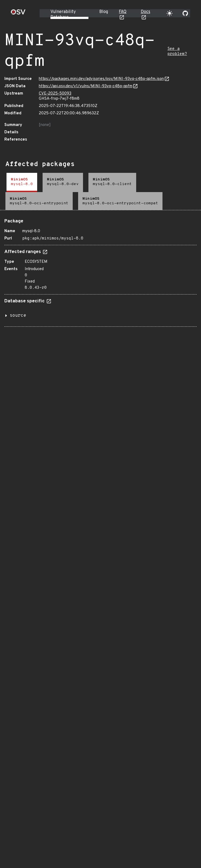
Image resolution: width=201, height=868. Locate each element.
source (18, 316)
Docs (146, 12)
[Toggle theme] (170, 13)
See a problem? (177, 51)
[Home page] (18, 14)
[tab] (22, 182)
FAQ (123, 12)
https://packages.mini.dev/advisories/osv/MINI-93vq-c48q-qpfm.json (101, 79)
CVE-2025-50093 (55, 94)
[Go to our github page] (185, 13)
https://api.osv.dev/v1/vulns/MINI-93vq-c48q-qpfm (86, 86)
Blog (104, 12)
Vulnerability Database (63, 15)
